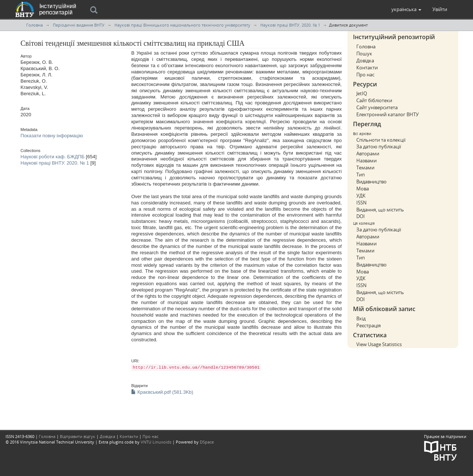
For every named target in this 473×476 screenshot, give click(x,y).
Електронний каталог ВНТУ (388, 114)
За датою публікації (379, 146)
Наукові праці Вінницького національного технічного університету (182, 25)
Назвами (366, 161)
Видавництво (371, 182)
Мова (363, 189)
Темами (365, 168)
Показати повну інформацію (52, 136)
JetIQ (362, 93)
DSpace (207, 442)
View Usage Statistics (379, 344)
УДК (361, 196)
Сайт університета (377, 107)
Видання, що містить (380, 210)
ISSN (361, 203)
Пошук (364, 54)
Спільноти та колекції (381, 140)
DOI (361, 216)
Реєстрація (369, 325)
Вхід (361, 318)
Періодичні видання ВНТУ (79, 25)
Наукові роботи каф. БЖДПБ (53, 157)
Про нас (365, 75)
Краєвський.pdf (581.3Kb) (162, 392)
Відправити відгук (78, 436)
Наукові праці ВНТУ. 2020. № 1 (290, 25)
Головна (35, 25)
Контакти (367, 68)
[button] (406, 9)
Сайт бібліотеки (374, 100)
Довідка (365, 61)
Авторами (368, 154)
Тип (361, 175)
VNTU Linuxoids (156, 442)
